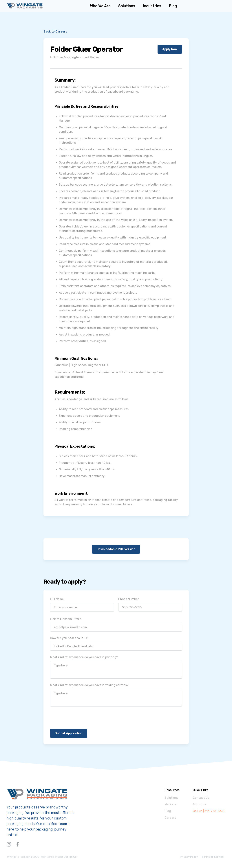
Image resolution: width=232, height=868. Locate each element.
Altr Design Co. (68, 857)
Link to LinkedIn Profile (66, 619)
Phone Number (128, 599)
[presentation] (78, 718)
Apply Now (170, 49)
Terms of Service (213, 857)
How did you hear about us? (69, 638)
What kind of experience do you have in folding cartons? (89, 685)
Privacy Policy (189, 857)
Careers (170, 818)
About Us (199, 804)
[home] (25, 6)
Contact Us (201, 798)
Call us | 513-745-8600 (209, 811)
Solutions (171, 798)
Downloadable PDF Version (116, 549)
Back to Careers (55, 32)
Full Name (57, 599)
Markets (170, 804)
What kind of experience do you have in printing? (84, 657)
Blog (168, 811)
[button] (152, 6)
